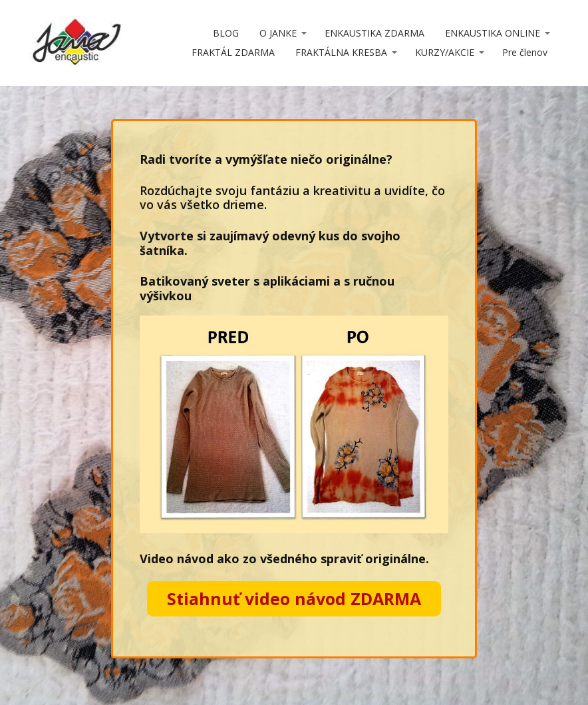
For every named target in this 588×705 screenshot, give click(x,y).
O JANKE (278, 33)
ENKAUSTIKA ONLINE (493, 33)
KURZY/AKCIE (445, 52)
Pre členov (525, 52)
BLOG (226, 33)
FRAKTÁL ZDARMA (233, 52)
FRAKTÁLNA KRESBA (341, 52)
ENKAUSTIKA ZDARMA (374, 33)
